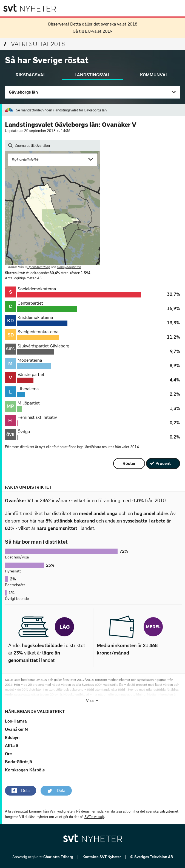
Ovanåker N (16, 729)
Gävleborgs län (23, 92)
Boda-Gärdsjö (18, 762)
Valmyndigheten (69, 267)
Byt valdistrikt (25, 160)
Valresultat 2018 (34, 44)
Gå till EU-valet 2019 (92, 31)
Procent (163, 463)
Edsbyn (12, 738)
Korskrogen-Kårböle (25, 770)
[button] (21, 791)
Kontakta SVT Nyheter (102, 857)
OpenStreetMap (39, 267)
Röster (129, 463)
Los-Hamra (16, 721)
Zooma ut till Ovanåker (29, 145)
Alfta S (12, 745)
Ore (8, 754)
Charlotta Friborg (59, 857)
